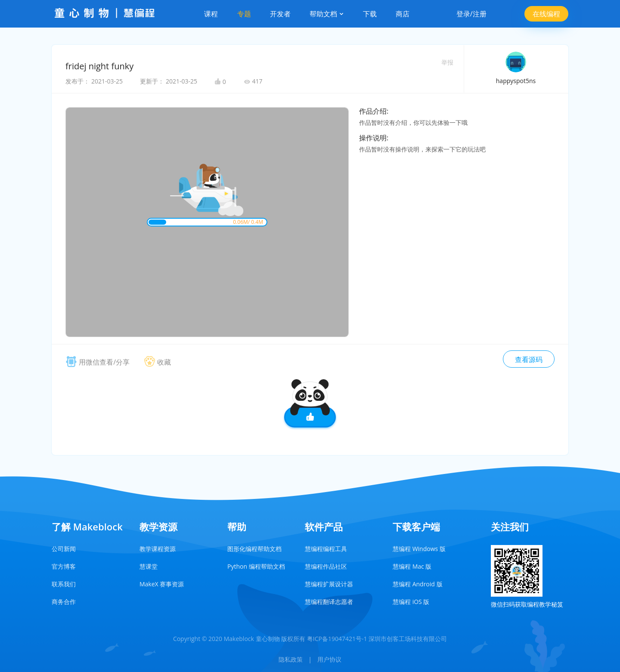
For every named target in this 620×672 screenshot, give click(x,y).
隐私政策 (291, 659)
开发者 (280, 14)
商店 (403, 14)
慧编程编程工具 (326, 549)
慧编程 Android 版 (418, 584)
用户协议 (329, 659)
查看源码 (529, 359)
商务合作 (64, 602)
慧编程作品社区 (326, 566)
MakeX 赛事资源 (162, 584)
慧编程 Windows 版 (419, 549)
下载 (370, 14)
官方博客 (64, 566)
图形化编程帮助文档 (254, 549)
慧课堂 (149, 566)
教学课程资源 (158, 549)
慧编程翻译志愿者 (329, 602)
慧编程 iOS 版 (411, 602)
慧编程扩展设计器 (329, 584)
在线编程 (546, 14)
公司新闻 (64, 549)
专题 (244, 14)
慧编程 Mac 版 (412, 566)
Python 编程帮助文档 (256, 566)
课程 (211, 14)
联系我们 (64, 584)
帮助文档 (327, 14)
